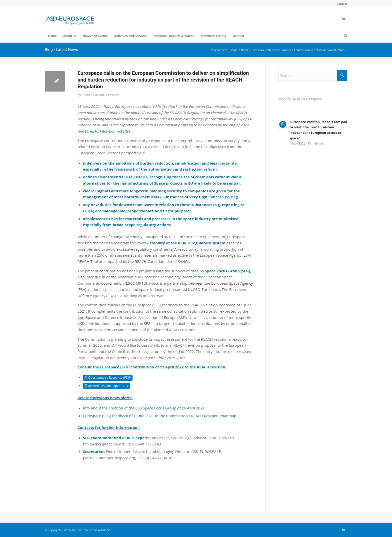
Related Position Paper (104, 386)
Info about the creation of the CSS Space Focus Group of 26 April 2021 (144, 408)
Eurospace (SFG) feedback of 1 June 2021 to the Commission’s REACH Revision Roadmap (160, 416)
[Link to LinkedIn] (343, 19)
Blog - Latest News (61, 50)
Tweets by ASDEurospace (300, 99)
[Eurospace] (69, 19)
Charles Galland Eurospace (101, 95)
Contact (342, 4)
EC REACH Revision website (107, 131)
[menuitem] (341, 4)
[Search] (344, 36)
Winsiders (104, 530)
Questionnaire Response (105, 378)
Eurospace (69, 530)
